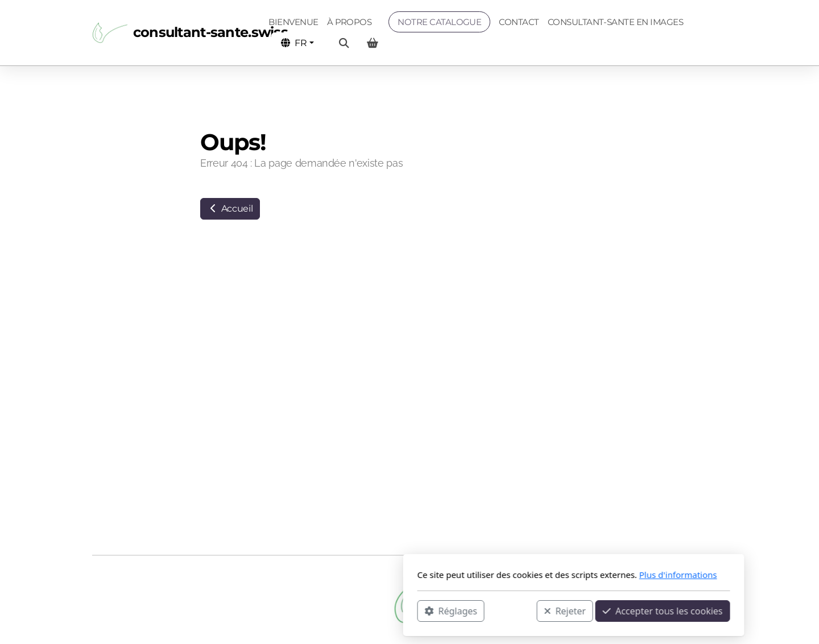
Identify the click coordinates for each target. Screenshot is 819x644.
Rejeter (401, 610)
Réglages (287, 610)
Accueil (230, 209)
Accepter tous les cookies (499, 610)
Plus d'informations (514, 575)
